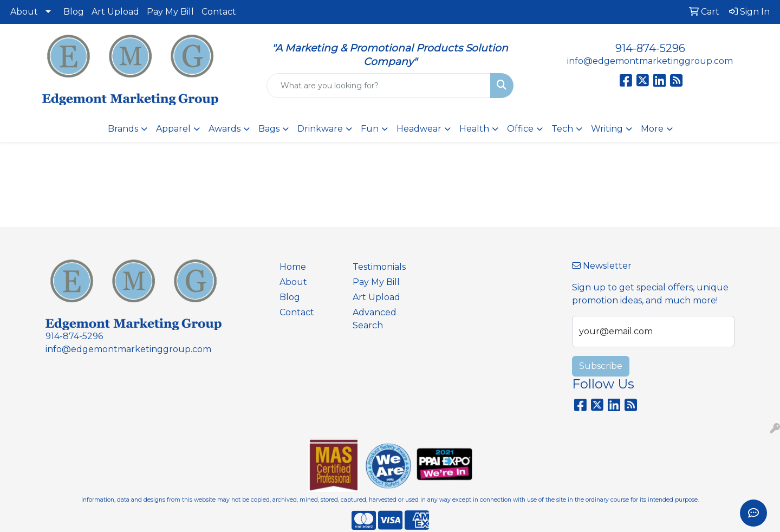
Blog (74, 12)
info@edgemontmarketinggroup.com (650, 61)
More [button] (652, 129)
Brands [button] (123, 129)
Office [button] (520, 129)
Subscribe (601, 366)
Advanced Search (375, 319)
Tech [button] (562, 129)
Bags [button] (269, 129)
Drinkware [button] (320, 129)
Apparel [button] (173, 129)
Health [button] (474, 129)
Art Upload (115, 12)
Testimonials (379, 267)
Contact (219, 12)
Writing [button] (607, 129)
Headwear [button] (419, 129)
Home (293, 267)
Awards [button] (225, 129)
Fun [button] (370, 129)
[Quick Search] (379, 86)
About (24, 12)
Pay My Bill (170, 12)
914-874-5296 (650, 48)
